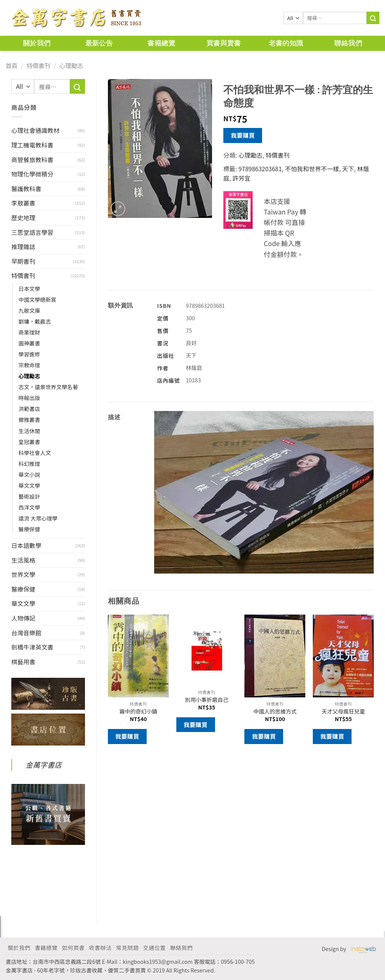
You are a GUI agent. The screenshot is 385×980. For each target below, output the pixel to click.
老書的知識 (286, 43)
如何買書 (73, 947)
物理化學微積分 (32, 174)
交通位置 (155, 947)
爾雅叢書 (29, 419)
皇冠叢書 (29, 442)
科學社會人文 (35, 453)
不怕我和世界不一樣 (312, 169)
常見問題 (127, 947)
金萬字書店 (44, 765)
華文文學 (29, 485)
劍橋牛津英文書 (32, 647)
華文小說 (29, 474)
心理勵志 (71, 65)
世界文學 (23, 574)
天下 (348, 169)
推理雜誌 (23, 247)
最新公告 (99, 43)
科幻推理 (29, 463)
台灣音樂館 (26, 633)
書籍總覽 (161, 43)
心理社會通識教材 (35, 130)
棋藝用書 (23, 662)
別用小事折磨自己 (207, 700)
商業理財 (29, 332)
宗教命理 (29, 365)
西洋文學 (29, 507)
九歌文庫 (29, 310)
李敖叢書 (23, 203)
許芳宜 (241, 178)
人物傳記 (23, 618)
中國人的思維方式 (275, 711)
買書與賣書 (224, 43)
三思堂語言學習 (32, 232)
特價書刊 (38, 65)
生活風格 (23, 560)
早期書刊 (23, 261)
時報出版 (29, 398)
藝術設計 (29, 496)
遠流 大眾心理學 (38, 518)
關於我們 (37, 43)
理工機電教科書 (32, 145)
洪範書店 (29, 409)
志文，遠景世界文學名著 (48, 387)
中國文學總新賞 (37, 299)
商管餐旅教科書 (32, 160)
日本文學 (29, 288)
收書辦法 (100, 947)
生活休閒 (29, 431)
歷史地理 (23, 218)
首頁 (12, 65)
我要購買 (243, 135)
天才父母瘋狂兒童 (343, 711)
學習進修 (29, 354)
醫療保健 (29, 529)
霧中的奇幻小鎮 (139, 711)
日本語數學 (26, 545)
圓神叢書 (29, 343)
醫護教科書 (26, 189)
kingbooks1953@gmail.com (158, 961)
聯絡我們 (348, 43)
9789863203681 (260, 169)
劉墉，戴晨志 (35, 321)
